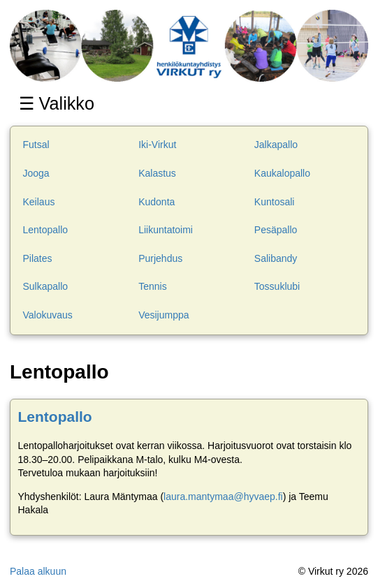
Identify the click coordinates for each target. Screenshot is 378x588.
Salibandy (276, 258)
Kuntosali (275, 202)
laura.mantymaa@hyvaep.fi (223, 497)
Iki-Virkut (157, 145)
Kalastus (157, 173)
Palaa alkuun (38, 571)
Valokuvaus (48, 315)
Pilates (38, 258)
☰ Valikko (59, 103)
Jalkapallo (276, 145)
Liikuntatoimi (166, 230)
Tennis (152, 286)
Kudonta (157, 202)
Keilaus (39, 202)
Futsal (36, 145)
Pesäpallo (276, 230)
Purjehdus (160, 258)
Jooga (36, 173)
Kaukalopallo (282, 173)
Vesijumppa (163, 315)
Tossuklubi (277, 286)
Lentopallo (46, 230)
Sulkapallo (46, 286)
